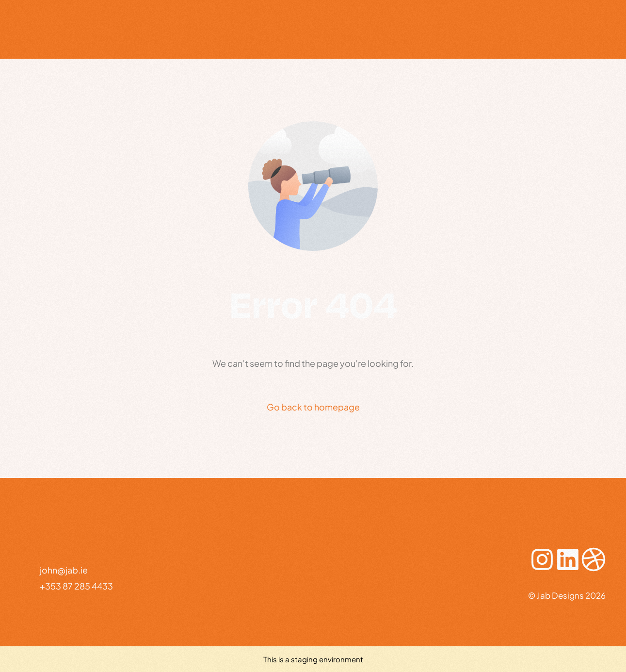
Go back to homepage (313, 407)
